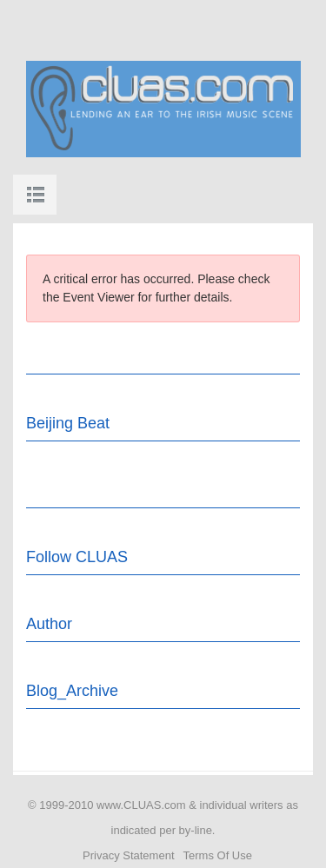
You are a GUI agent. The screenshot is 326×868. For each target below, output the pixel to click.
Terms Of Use (218, 855)
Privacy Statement (129, 855)
